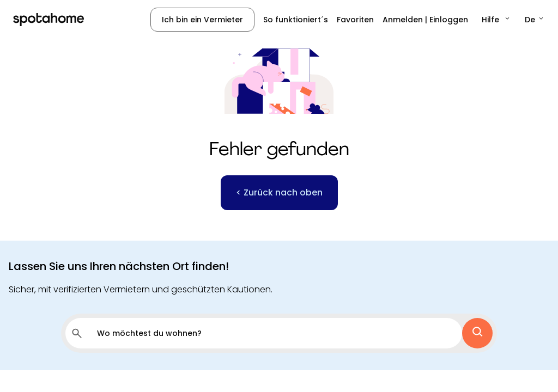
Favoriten (355, 20)
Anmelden (403, 20)
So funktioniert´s (296, 20)
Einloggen (449, 20)
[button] (496, 20)
